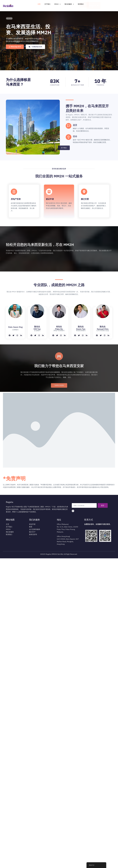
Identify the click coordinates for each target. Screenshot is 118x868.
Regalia (10, 502)
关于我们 (47, 4)
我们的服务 (69, 4)
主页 (39, 4)
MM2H (57, 4)
